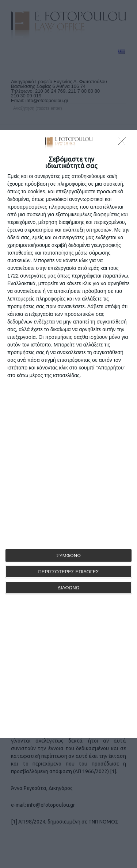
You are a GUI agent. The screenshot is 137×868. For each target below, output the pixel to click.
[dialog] (68, 434)
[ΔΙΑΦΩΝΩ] (124, 143)
